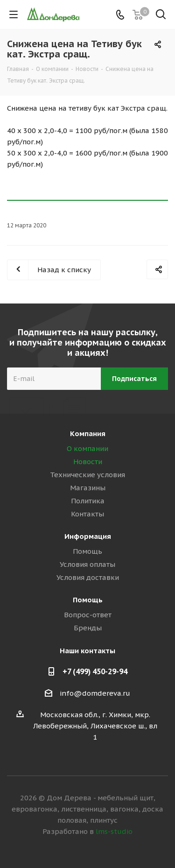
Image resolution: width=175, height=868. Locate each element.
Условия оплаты (87, 564)
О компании (87, 448)
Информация (88, 536)
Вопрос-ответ (88, 615)
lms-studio (114, 831)
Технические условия (87, 475)
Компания (88, 434)
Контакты (87, 514)
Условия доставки (88, 577)
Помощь (87, 551)
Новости (88, 462)
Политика (88, 501)
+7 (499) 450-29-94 (95, 671)
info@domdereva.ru (95, 693)
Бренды (88, 628)
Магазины (88, 488)
